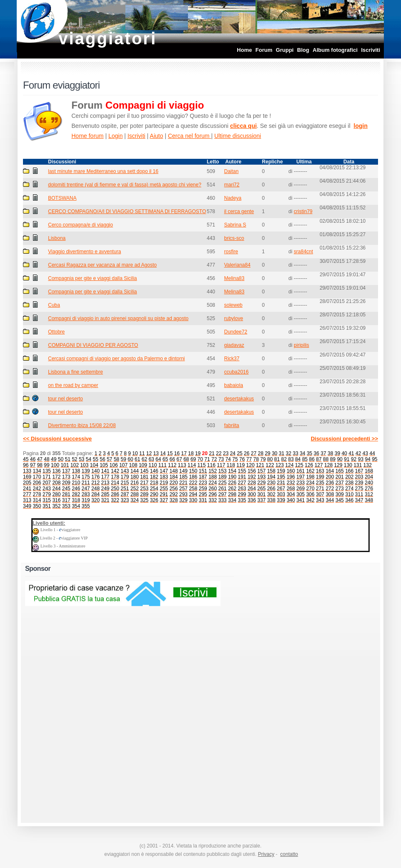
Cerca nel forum (189, 136)
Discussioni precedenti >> (344, 439)
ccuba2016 (236, 372)
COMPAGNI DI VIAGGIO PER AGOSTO (93, 345)
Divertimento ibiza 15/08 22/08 (82, 425)
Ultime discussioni (238, 136)
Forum (264, 50)
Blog (303, 50)
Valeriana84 (237, 265)
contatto (289, 854)
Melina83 (234, 278)
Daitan (231, 171)
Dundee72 (235, 332)
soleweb (233, 305)
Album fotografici (335, 50)
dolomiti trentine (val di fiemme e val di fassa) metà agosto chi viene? (125, 185)
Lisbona (57, 238)
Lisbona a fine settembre (75, 372)
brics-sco (234, 238)
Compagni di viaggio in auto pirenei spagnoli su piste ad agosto (118, 318)
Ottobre (56, 332)
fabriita (231, 425)
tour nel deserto (65, 399)
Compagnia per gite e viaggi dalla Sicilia (93, 278)
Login (115, 136)
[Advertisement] (287, 690)
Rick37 (232, 359)
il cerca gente (239, 211)
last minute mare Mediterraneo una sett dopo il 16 (103, 171)
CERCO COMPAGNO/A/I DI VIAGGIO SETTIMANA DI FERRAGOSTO (127, 211)
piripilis (301, 345)
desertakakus (239, 399)
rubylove (233, 318)
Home (244, 50)
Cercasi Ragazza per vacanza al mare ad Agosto (102, 265)
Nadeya (232, 198)
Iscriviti (371, 50)
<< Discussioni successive (57, 439)
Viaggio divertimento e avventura (85, 252)
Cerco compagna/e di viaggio (80, 225)
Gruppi (285, 50)
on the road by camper (73, 385)
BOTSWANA (62, 198)
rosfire (231, 252)
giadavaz (234, 345)
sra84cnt (303, 252)
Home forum (88, 136)
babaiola (233, 385)
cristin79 (303, 211)
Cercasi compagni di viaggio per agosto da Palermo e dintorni (117, 359)
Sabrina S (235, 225)
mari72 (232, 185)
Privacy (266, 854)
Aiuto (157, 136)
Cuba (54, 305)
